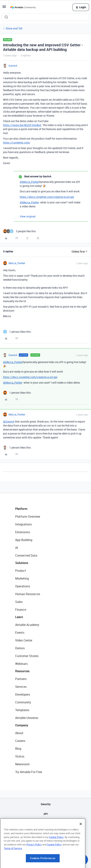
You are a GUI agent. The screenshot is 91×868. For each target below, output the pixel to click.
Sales (19, 602)
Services (21, 687)
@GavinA (9, 421)
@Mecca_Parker (29, 182)
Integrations (23, 524)
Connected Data (26, 555)
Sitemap (45, 823)
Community (23, 702)
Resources (22, 671)
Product (21, 571)
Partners (21, 679)
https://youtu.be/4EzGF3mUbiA (22, 125)
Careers (20, 741)
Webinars (21, 664)
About (19, 733)
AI (17, 548)
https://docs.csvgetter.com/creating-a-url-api (47, 197)
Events (20, 633)
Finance (21, 610)
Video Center (24, 640)
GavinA (13, 66)
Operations (23, 586)
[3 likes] (19, 231)
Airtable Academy (27, 625)
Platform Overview (28, 517)
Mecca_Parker (17, 263)
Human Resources (28, 594)
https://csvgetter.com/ (17, 143)
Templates (22, 710)
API (46, 814)
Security (46, 804)
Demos (20, 648)
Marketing (22, 578)
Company (22, 725)
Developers (23, 694)
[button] (4, 8)
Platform (21, 509)
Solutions (22, 563)
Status (20, 756)
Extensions (23, 532)
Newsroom (22, 764)
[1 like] (17, 332)
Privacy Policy (34, 865)
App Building (24, 540)
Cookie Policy (56, 858)
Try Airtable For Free (29, 772)
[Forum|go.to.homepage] (23, 7)
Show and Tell (14, 28)
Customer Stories (27, 656)
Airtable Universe (27, 718)
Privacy (45, 833)
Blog (18, 749)
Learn (19, 617)
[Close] (81, 845)
